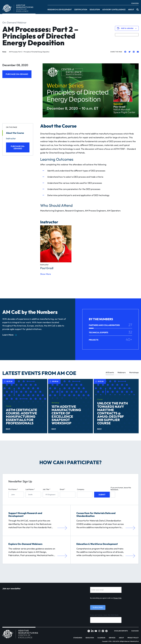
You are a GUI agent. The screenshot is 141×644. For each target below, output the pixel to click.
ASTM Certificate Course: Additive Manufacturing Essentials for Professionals (22, 416)
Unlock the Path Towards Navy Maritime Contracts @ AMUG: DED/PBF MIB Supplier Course (113, 413)
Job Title (46, 489)
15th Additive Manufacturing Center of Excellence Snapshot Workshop (66, 415)
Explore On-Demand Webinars (25, 544)
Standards (78, 638)
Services (112, 638)
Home (4, 52)
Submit (102, 495)
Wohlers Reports (121, 631)
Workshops (134, 372)
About (131, 10)
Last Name (30, 489)
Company (81, 489)
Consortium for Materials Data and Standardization (96, 514)
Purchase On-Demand (17, 74)
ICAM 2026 (135, 3)
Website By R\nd (134, 641)
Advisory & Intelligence (114, 10)
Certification (81, 10)
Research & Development (60, 10)
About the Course (15, 133)
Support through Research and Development (25, 514)
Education (95, 10)
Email (62, 489)
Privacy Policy (118, 598)
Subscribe (98, 607)
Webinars (122, 372)
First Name (13, 489)
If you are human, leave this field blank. (121, 489)
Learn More (8, 335)
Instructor (11, 138)
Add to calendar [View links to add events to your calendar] (127, 28)
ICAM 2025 (135, 631)
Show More (46, 274)
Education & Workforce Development (97, 544)
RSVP (8, 429)
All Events (110, 372)
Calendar (101, 638)
